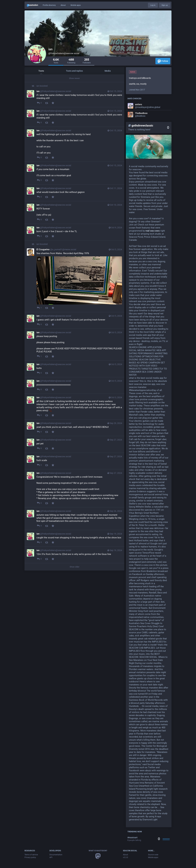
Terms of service (31, 855)
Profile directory (49, 5)
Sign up (165, 5)
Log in (153, 5)
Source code (153, 855)
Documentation (56, 855)
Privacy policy (30, 857)
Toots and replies (74, 71)
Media (108, 71)
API (51, 857)
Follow (163, 61)
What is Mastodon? (98, 851)
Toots (41, 71)
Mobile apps (76, 5)
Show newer (74, 78)
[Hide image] (39, 259)
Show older (74, 567)
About (63, 5)
